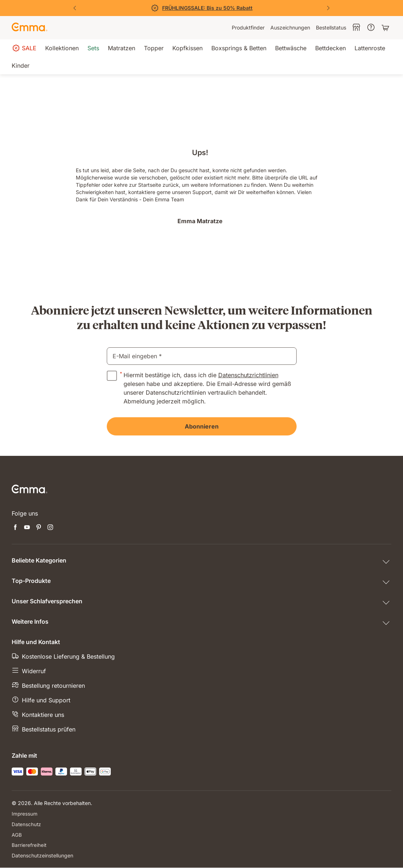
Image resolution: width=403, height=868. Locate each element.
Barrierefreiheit (29, 845)
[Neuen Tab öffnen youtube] (27, 528)
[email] (202, 356)
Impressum (25, 814)
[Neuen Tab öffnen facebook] (15, 528)
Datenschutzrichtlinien (248, 375)
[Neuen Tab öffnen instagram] (50, 528)
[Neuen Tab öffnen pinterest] (39, 528)
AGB (17, 835)
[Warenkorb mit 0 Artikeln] (386, 28)
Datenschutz (27, 824)
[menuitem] (248, 28)
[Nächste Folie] (328, 8)
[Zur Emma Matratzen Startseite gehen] (30, 28)
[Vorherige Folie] (75, 8)
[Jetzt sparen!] (201, 8)
